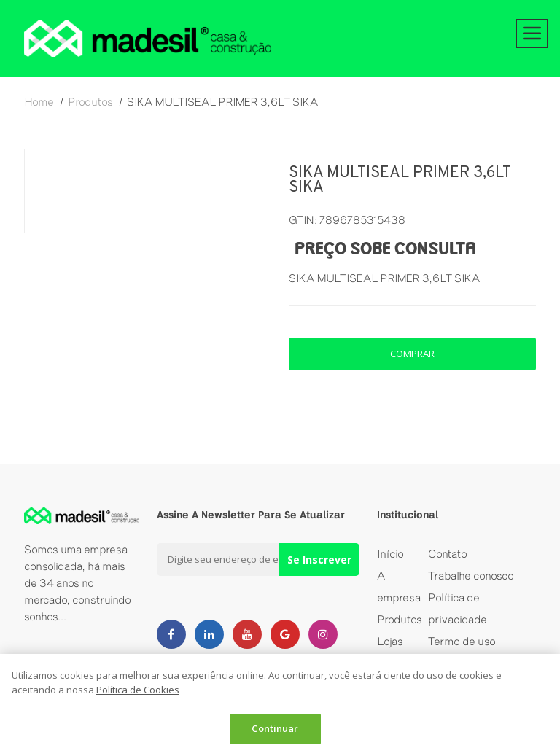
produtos (90, 102)
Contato (448, 554)
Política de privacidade (458, 608)
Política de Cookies (138, 690)
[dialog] (280, 705)
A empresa (399, 587)
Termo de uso (462, 641)
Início (390, 554)
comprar (412, 354)
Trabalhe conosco (471, 576)
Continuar (275, 728)
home (39, 102)
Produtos (400, 619)
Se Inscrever (319, 560)
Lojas (390, 641)
